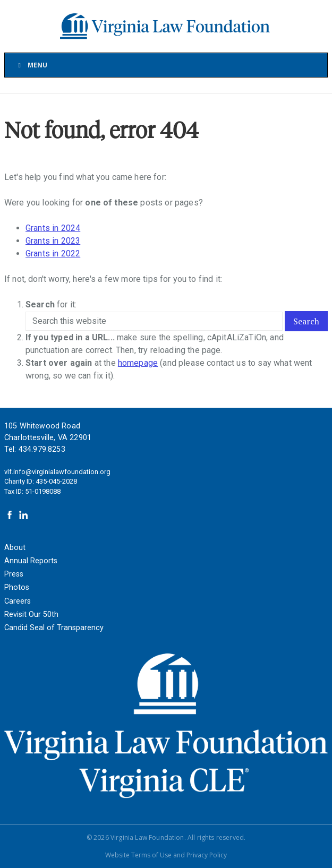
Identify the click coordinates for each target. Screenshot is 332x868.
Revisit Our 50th (31, 615)
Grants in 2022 (53, 253)
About (15, 548)
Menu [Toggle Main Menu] (31, 65)
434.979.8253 (42, 449)
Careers (18, 601)
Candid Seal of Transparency (54, 628)
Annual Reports (31, 561)
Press (14, 574)
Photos (17, 587)
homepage (138, 363)
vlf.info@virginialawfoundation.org (57, 472)
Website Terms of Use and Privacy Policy (166, 855)
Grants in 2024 (53, 228)
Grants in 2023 (53, 241)
